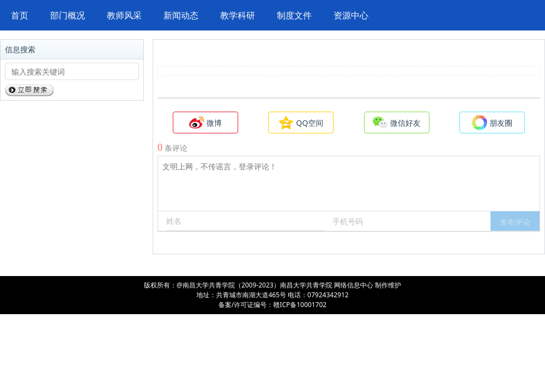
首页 (20, 15)
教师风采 (124, 15)
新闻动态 (181, 15)
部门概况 (68, 15)
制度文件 (294, 15)
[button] (515, 221)
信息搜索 (20, 49)
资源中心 (351, 15)
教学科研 (238, 15)
